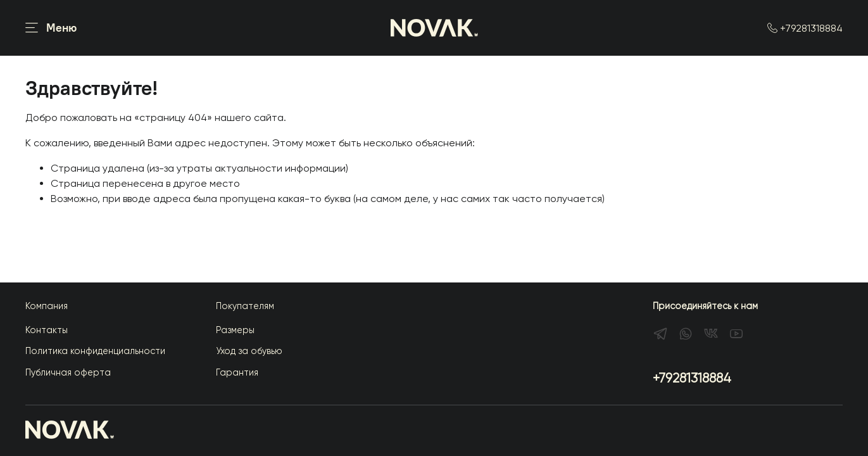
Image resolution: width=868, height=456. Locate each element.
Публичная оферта (68, 372)
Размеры (235, 330)
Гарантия (237, 372)
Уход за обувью (249, 351)
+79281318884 (805, 28)
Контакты (47, 330)
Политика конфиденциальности (95, 351)
